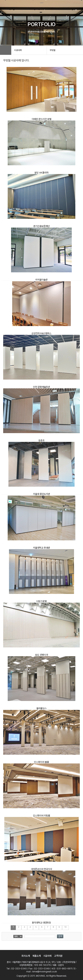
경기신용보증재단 (41, 226)
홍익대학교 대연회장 (41, 923)
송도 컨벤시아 (41, 655)
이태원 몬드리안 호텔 (41, 119)
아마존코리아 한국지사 (41, 869)
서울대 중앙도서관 (41, 494)
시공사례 (47, 956)
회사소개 (26, 956)
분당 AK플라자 (41, 173)
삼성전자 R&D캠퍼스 (41, 333)
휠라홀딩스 (41, 708)
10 (65, 927)
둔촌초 (41, 440)
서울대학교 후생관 (41, 548)
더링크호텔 (41, 601)
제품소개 (37, 956)
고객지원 (58, 956)
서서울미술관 (41, 280)
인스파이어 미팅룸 (41, 816)
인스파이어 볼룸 (41, 762)
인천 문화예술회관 (41, 387)
